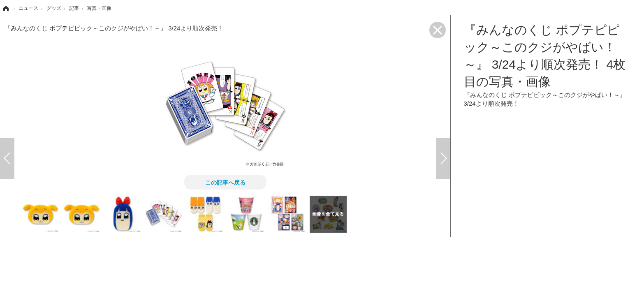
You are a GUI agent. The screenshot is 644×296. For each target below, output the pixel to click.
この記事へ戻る (225, 182)
